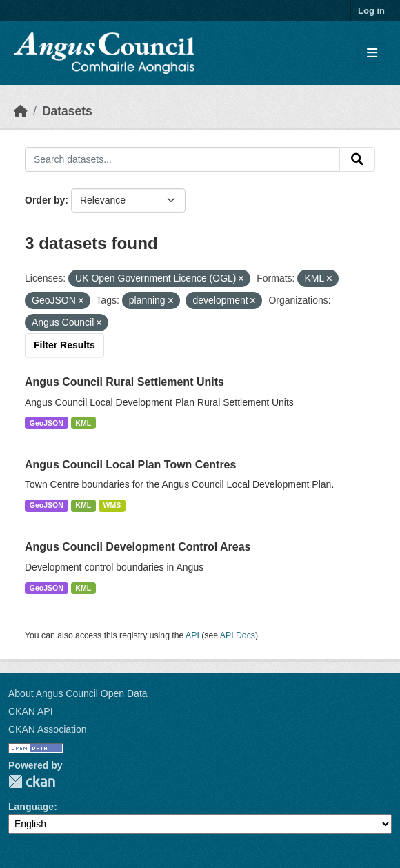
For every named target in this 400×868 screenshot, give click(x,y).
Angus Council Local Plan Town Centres (130, 465)
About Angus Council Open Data (78, 693)
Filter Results (64, 345)
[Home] (21, 111)
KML (83, 423)
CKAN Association (48, 729)
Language (31, 807)
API (192, 635)
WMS (112, 505)
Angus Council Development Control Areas (138, 547)
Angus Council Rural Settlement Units (124, 382)
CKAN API (31, 711)
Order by (45, 200)
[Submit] (357, 159)
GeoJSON (47, 423)
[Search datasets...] (182, 159)
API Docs (238, 635)
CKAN (32, 781)
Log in (371, 11)
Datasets (67, 111)
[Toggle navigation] (372, 53)
